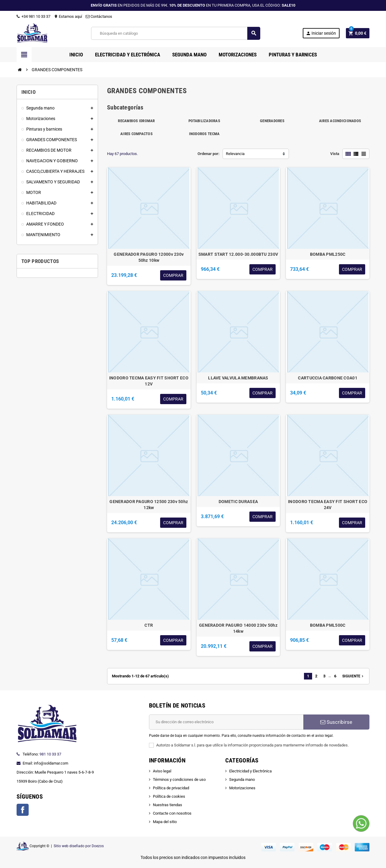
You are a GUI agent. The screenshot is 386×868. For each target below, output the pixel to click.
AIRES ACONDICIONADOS (340, 121)
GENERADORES (272, 121)
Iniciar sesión (321, 33)
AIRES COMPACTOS (136, 134)
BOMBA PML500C (328, 625)
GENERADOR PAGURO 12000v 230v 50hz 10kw (149, 257)
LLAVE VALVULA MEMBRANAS (238, 378)
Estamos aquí (68, 16)
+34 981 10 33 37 (33, 16)
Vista (335, 154)
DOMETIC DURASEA (238, 502)
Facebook (23, 810)
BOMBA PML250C (328, 254)
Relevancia (235, 154)
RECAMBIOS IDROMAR (136, 121)
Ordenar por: (209, 154)
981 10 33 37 (50, 754)
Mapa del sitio (165, 822)
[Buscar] (175, 33)
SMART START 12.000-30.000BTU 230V (238, 254)
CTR (149, 625)
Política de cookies (169, 796)
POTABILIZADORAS (204, 121)
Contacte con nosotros (172, 813)
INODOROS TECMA (204, 134)
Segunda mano (242, 779)
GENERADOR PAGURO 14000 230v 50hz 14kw (238, 628)
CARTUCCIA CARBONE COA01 (327, 378)
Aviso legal (162, 771)
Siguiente (353, 676)
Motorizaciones (242, 788)
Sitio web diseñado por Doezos (79, 846)
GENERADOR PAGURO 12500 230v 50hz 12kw (149, 505)
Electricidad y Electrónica (250, 771)
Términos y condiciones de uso (179, 779)
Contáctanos (99, 16)
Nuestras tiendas (168, 805)
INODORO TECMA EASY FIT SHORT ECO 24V (328, 505)
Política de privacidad (171, 788)
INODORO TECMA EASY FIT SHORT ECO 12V (149, 381)
